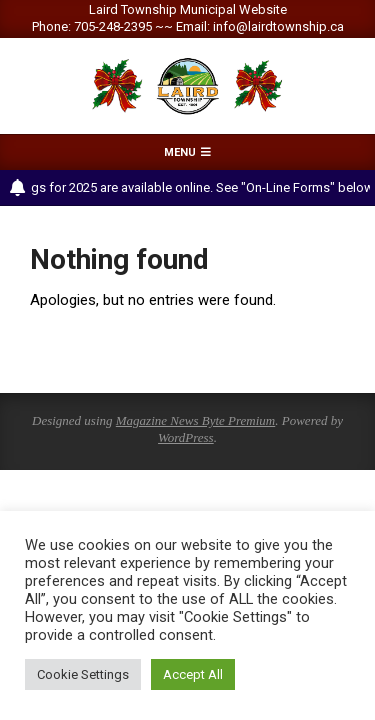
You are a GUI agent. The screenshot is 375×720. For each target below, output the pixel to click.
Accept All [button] (193, 674)
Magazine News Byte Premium (195, 420)
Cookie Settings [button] (83, 674)
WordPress (186, 437)
